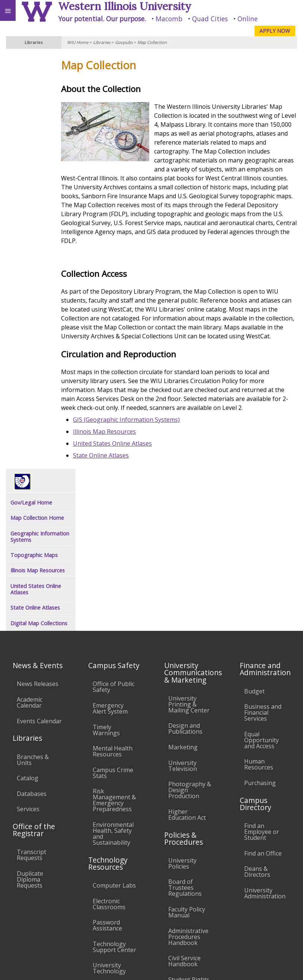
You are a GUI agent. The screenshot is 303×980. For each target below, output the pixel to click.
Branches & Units (33, 625)
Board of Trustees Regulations (185, 753)
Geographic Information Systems (40, 119)
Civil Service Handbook (184, 826)
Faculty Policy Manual (187, 777)
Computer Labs (114, 750)
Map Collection (152, 42)
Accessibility (21, 912)
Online (248, 19)
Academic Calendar (30, 567)
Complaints (184, 872)
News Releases (38, 549)
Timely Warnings (106, 595)
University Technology (109, 833)
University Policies (182, 728)
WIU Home (78, 42)
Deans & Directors (257, 736)
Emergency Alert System (110, 573)
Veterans (152, 912)
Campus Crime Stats (113, 638)
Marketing (183, 612)
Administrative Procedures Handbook (188, 802)
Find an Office (263, 718)
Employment (65, 912)
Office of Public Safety (114, 551)
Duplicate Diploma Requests (30, 744)
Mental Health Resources (113, 616)
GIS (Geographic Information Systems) (147, 446)
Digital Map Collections (39, 206)
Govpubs (124, 42)
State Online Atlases (122, 482)
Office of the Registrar (34, 695)
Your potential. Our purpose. (102, 19)
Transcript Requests (31, 720)
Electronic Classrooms (109, 769)
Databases (32, 658)
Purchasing (260, 648)
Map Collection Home (37, 100)
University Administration (265, 758)
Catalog (28, 643)
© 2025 (145, 967)
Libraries (102, 42)
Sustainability (111, 912)
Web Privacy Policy (283, 967)
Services (28, 674)
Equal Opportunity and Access (261, 605)
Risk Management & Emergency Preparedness (114, 665)
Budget (254, 556)
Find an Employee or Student (262, 696)
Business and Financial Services (263, 577)
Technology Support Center (114, 812)
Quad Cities (210, 19)
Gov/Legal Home (31, 85)
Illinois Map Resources (125, 458)
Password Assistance (107, 790)
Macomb (169, 19)
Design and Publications (185, 593)
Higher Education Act (187, 679)
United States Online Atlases (133, 470)
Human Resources (259, 629)
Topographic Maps (34, 138)
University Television (183, 630)
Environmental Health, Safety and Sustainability (113, 698)
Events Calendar (39, 586)
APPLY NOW (275, 31)
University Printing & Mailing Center (189, 569)
